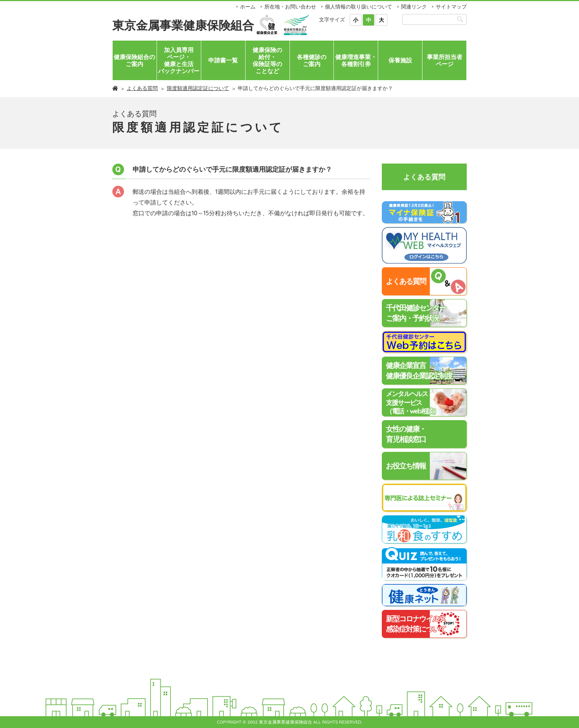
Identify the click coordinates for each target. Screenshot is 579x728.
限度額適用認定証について (198, 88)
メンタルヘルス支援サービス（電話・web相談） (412, 402)
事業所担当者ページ (445, 60)
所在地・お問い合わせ (290, 7)
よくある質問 (142, 88)
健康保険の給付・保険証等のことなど (267, 61)
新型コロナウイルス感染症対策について (416, 624)
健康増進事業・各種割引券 (356, 60)
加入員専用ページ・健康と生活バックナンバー (179, 61)
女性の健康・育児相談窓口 (406, 434)
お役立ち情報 (406, 466)
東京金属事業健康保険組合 (183, 25)
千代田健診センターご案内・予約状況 (416, 313)
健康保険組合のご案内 (134, 60)
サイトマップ (451, 7)
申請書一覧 (223, 60)
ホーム (248, 7)
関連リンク (414, 7)
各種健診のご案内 (312, 60)
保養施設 (400, 60)
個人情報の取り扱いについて (359, 7)
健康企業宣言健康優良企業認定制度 (419, 370)
